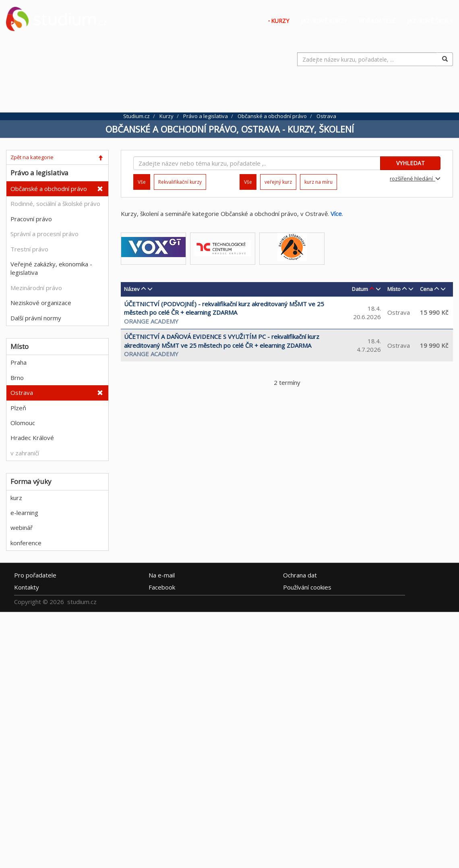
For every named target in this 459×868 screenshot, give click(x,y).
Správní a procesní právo (44, 234)
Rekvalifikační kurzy (180, 182)
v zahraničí (25, 453)
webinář (22, 527)
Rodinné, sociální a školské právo (55, 204)
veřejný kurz (278, 182)
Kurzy (280, 21)
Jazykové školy (430, 21)
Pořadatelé (377, 21)
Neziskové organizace (41, 303)
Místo (394, 289)
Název (132, 289)
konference (26, 543)
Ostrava (22, 392)
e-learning (24, 513)
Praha (19, 362)
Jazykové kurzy (324, 21)
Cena (426, 289)
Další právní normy (36, 318)
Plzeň (18, 408)
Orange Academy (151, 321)
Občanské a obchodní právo (49, 189)
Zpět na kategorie (32, 157)
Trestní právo (29, 249)
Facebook (162, 587)
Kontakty (27, 587)
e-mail (162, 575)
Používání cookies (307, 587)
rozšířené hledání (415, 179)
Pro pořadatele (35, 575)
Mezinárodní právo (36, 288)
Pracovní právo (31, 219)
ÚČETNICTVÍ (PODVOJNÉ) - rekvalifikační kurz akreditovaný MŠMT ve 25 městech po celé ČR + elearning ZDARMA (224, 308)
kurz (16, 498)
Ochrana (300, 575)
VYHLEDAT (410, 163)
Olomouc (23, 423)
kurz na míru (318, 182)
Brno (17, 378)
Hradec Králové (32, 438)
